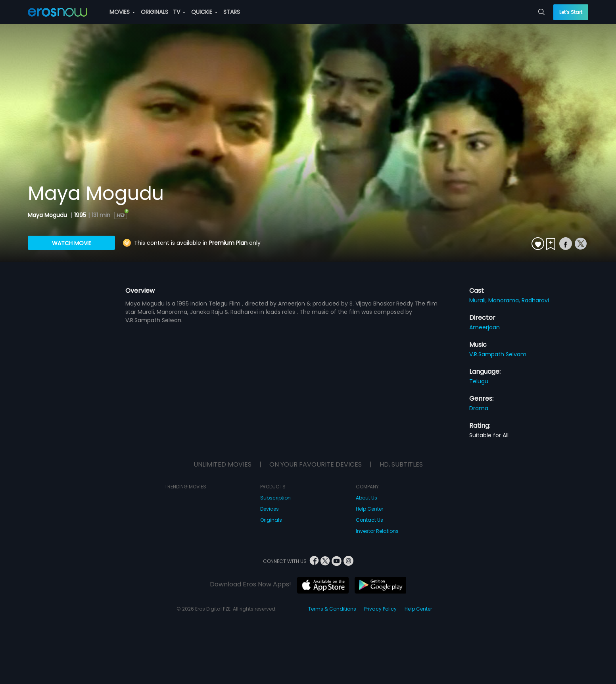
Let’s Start (571, 12)
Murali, (479, 300)
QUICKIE (204, 12)
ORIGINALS (154, 12)
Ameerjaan (485, 327)
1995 (80, 215)
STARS (232, 12)
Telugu (479, 381)
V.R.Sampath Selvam (498, 354)
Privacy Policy (380, 609)
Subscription (275, 498)
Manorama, (505, 300)
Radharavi (535, 300)
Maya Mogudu (48, 215)
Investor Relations (377, 531)
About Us (367, 498)
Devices (270, 509)
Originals (271, 520)
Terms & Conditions (332, 609)
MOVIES (122, 12)
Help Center (369, 509)
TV (179, 12)
